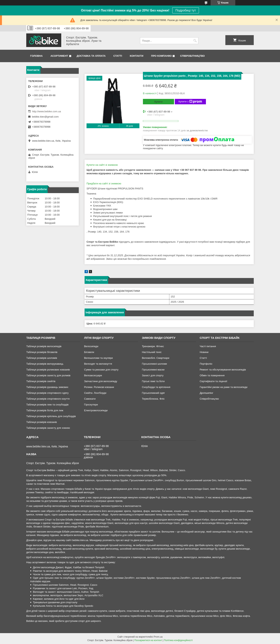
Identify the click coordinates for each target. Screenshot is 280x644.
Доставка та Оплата (91, 56)
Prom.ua (158, 637)
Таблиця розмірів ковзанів (42, 422)
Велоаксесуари (93, 375)
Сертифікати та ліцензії (213, 381)
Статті (118, 56)
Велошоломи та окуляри (98, 358)
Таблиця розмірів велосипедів (44, 346)
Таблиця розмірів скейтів (41, 381)
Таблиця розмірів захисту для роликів (48, 375)
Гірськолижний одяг (153, 393)
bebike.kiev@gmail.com (45, 117)
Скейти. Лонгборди (95, 393)
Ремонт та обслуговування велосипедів (223, 370)
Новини (204, 352)
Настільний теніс (152, 352)
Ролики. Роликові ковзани (99, 387)
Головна (36, 56)
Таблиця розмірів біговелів (42, 352)
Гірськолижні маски (153, 370)
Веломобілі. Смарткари (156, 358)
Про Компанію (161, 56)
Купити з (190, 102)
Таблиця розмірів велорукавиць (45, 364)
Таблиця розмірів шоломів (42, 358)
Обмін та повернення (212, 375)
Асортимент (59, 56)
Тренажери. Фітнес (153, 346)
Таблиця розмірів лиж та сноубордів (47, 405)
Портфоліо (206, 364)
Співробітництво (192, 56)
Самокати (90, 399)
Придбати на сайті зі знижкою (104, 183)
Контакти (137, 56)
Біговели (89, 352)
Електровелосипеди (96, 410)
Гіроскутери (91, 405)
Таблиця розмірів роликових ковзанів (48, 370)
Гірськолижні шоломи (154, 364)
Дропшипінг (206, 393)
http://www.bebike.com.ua (46, 111)
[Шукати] (195, 41)
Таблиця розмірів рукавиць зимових (47, 387)
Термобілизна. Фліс (153, 399)
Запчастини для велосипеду (101, 381)
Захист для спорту (153, 375)
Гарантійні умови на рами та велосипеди (224, 387)
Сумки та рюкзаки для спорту (101, 370)
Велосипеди (91, 346)
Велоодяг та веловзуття (98, 364)
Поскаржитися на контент (148, 640)
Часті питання (208, 346)
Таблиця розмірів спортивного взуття (48, 399)
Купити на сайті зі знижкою (102, 165)
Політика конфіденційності (178, 640)
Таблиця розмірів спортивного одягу (47, 393)
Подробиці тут (186, 10)
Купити (158, 102)
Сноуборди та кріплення (156, 387)
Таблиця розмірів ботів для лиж (45, 410)
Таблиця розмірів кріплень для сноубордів (51, 416)
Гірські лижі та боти (153, 381)
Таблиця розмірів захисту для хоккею (48, 428)
